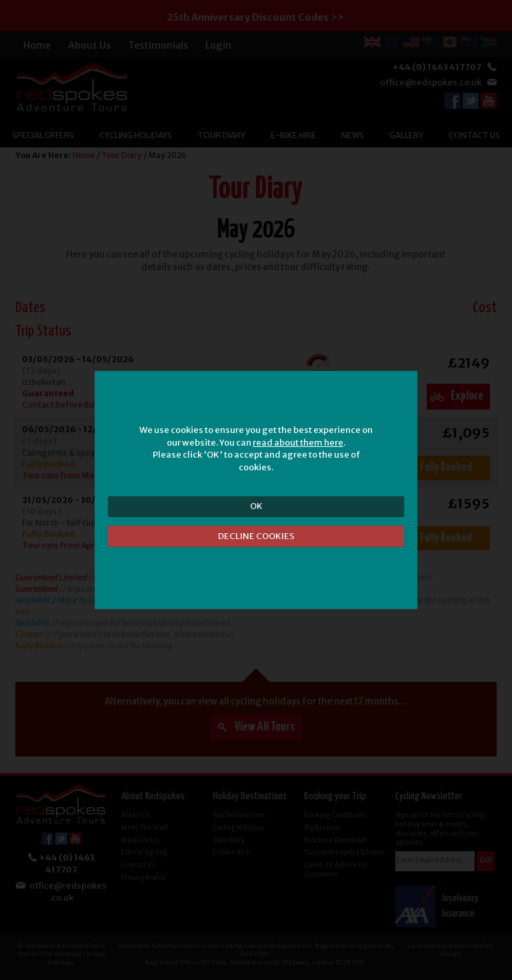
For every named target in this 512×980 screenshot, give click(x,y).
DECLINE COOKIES (256, 536)
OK (256, 506)
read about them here (298, 443)
